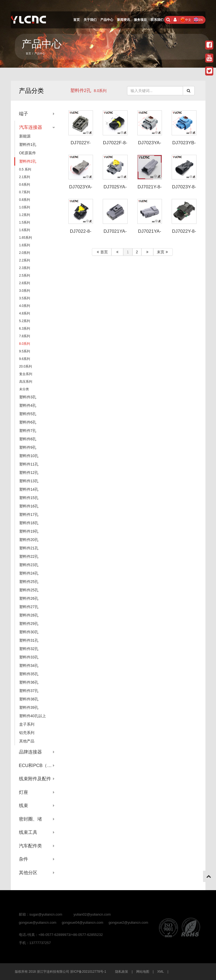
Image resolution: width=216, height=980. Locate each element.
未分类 (24, 389)
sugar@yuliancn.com (46, 914)
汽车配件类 (30, 846)
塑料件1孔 (28, 145)
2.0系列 (25, 253)
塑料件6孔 (28, 422)
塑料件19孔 (29, 531)
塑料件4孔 (28, 405)
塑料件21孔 (29, 548)
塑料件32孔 (29, 649)
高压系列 (26, 382)
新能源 (25, 136)
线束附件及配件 (35, 779)
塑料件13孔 (29, 481)
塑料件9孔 (28, 447)
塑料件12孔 (29, 473)
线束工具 (28, 832)
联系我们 (157, 20)
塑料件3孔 (28, 397)
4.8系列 (25, 313)
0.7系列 (25, 192)
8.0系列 (25, 344)
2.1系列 (25, 177)
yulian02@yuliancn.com (92, 914)
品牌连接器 (30, 752)
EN (198, 20)
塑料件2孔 (81, 91)
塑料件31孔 (29, 640)
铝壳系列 (27, 733)
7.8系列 (25, 336)
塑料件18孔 (29, 523)
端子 (24, 114)
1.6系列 (25, 230)
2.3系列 (25, 268)
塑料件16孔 (29, 506)
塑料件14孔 (29, 489)
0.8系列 (25, 200)
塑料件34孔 (29, 666)
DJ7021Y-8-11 (150, 189)
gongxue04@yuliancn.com (82, 922)
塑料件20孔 (29, 540)
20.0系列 (26, 366)
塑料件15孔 (29, 498)
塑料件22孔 (29, 556)
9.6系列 (25, 359)
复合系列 (26, 374)
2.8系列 (25, 283)
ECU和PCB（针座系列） (37, 766)
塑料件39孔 (29, 707)
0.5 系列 (25, 169)
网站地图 (143, 972)
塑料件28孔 (29, 615)
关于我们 (90, 20)
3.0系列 (25, 291)
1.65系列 (26, 238)
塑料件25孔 (29, 582)
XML (161, 972)
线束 (24, 806)
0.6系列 (25, 185)
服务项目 (140, 20)
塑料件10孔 (29, 456)
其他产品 (27, 741)
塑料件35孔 (29, 674)
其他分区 (28, 873)
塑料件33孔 (29, 657)
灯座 (24, 792)
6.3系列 (25, 329)
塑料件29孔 (29, 624)
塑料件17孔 (29, 514)
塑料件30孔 (29, 632)
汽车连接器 (31, 127)
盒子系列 (27, 724)
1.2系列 (25, 215)
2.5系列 (25, 276)
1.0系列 (25, 207)
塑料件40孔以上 (33, 716)
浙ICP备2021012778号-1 (88, 972)
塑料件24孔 (29, 573)
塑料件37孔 (29, 691)
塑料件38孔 (29, 699)
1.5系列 (25, 222)
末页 (163, 252)
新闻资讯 (124, 20)
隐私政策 (122, 972)
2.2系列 (25, 260)
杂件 (24, 859)
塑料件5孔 (28, 414)
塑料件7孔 (28, 431)
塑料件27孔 (29, 607)
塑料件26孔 (29, 598)
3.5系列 (25, 298)
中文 (186, 20)
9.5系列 (25, 351)
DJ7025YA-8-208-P (115, 189)
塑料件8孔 (28, 439)
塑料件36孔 (29, 682)
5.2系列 (25, 321)
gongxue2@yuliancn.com (128, 922)
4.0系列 (25, 306)
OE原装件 (28, 153)
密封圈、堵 (30, 819)
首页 (77, 20)
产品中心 (107, 20)
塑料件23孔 (29, 565)
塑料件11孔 (29, 464)
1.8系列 (25, 245)
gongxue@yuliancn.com (38, 922)
